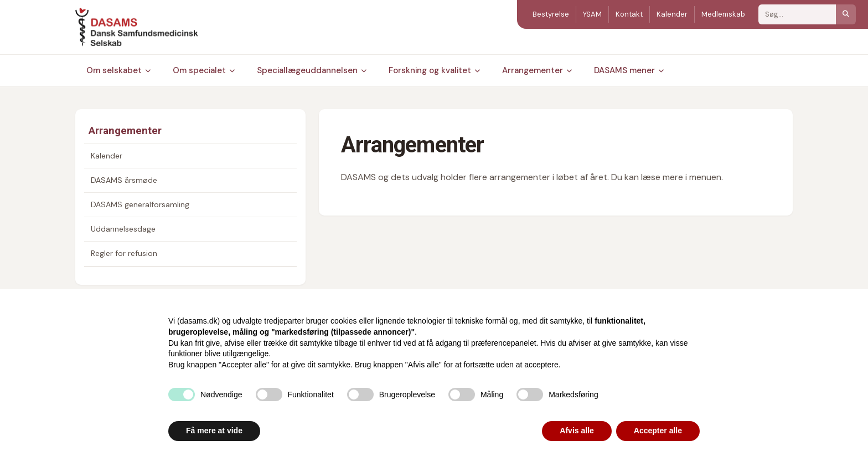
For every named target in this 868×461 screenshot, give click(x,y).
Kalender (672, 14)
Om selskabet (118, 70)
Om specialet (204, 70)
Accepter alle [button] (658, 431)
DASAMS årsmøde (124, 180)
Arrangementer (537, 70)
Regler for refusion (124, 253)
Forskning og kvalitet (434, 70)
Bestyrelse (551, 14)
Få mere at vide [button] (214, 431)
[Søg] (846, 14)
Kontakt (629, 14)
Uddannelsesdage (123, 229)
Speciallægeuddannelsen (312, 70)
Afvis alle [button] (577, 431)
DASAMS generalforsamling (140, 204)
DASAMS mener (629, 70)
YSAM (592, 14)
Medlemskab (723, 14)
